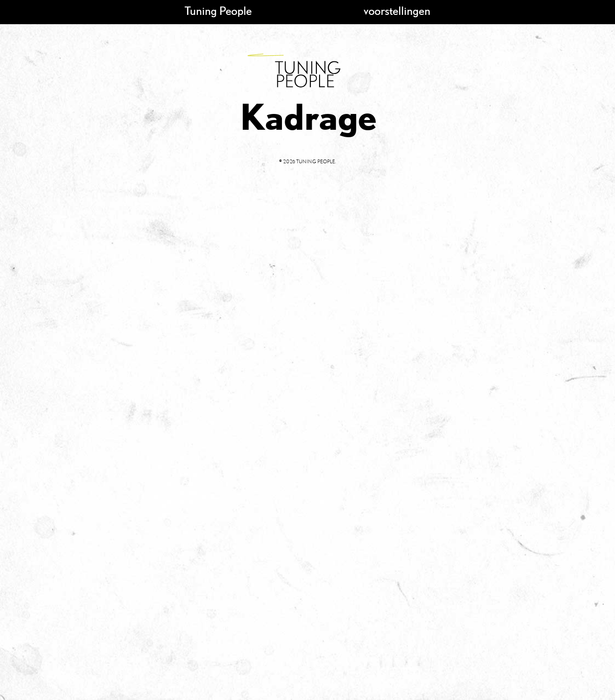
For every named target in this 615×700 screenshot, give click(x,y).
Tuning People (218, 10)
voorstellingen (397, 10)
